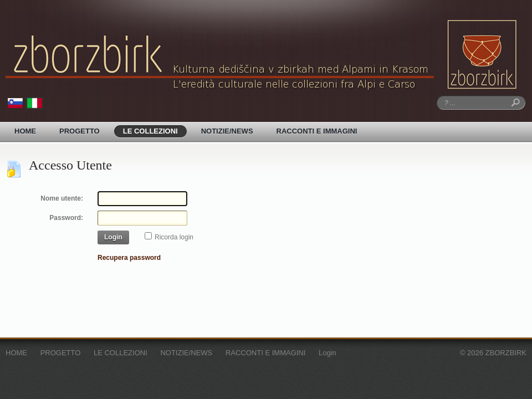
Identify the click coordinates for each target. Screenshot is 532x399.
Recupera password (129, 258)
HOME (25, 131)
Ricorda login (174, 237)
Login (113, 237)
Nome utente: (62, 198)
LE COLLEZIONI (150, 131)
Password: (66, 218)
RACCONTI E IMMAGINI (317, 131)
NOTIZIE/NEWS (227, 131)
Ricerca (514, 103)
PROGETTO (80, 131)
